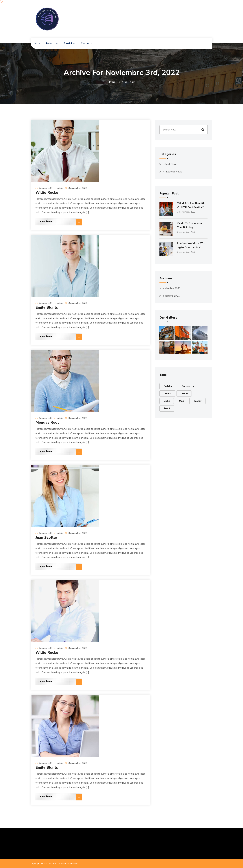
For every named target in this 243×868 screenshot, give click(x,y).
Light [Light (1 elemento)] (167, 401)
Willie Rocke (47, 192)
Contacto (86, 43)
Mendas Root (47, 422)
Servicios (69, 43)
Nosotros (52, 43)
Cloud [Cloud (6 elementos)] (184, 394)
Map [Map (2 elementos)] (182, 401)
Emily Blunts (47, 307)
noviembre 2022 (172, 288)
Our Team (129, 82)
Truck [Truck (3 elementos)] (167, 408)
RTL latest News (172, 172)
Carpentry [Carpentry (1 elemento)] (188, 386)
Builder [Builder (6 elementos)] (168, 386)
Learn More (60, 222)
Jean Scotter (46, 538)
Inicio (37, 43)
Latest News (170, 164)
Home (112, 82)
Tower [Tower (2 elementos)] (197, 401)
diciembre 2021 (171, 296)
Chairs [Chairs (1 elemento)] (167, 394)
